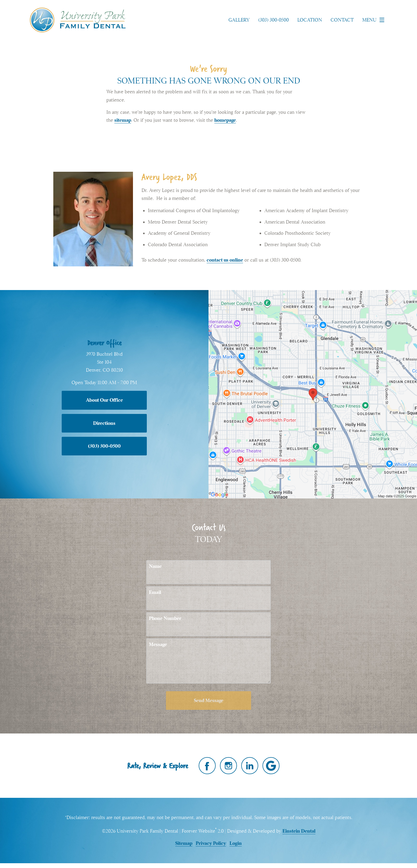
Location (310, 20)
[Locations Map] (313, 394)
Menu (375, 20)
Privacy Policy (211, 843)
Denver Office (104, 343)
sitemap (123, 120)
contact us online (225, 260)
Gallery (239, 20)
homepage (225, 120)
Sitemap (184, 843)
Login (236, 843)
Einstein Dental (299, 831)
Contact (342, 20)
